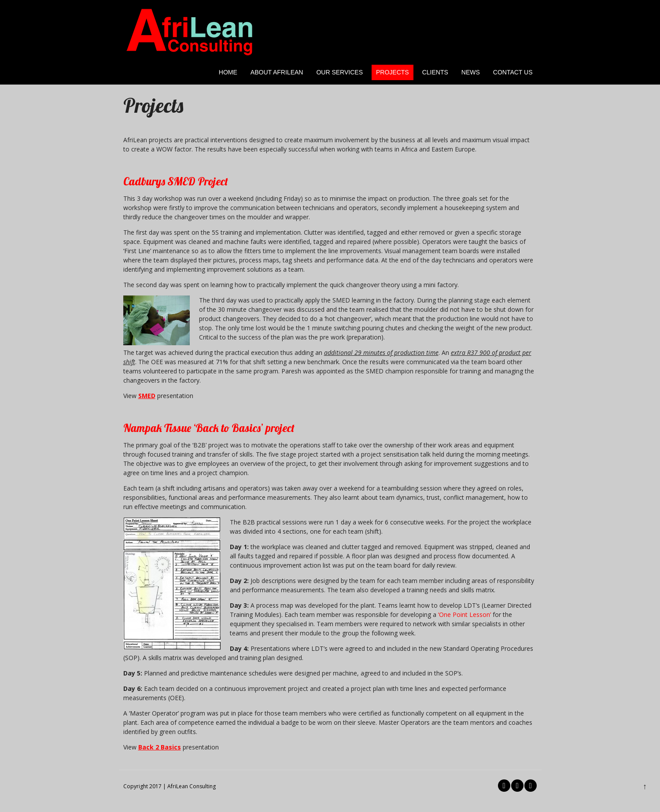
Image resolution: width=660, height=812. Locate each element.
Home (228, 72)
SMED (147, 396)
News (471, 72)
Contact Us (513, 72)
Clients (435, 72)
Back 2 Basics (160, 747)
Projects (393, 72)
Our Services (339, 72)
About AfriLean (277, 72)
